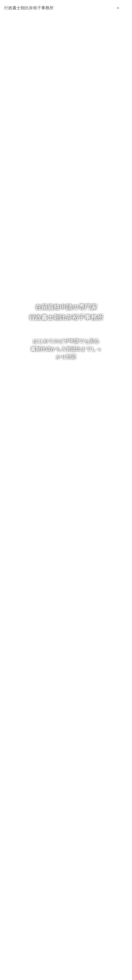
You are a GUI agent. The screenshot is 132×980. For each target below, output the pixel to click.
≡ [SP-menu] (118, 8)
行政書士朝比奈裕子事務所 (29, 8)
